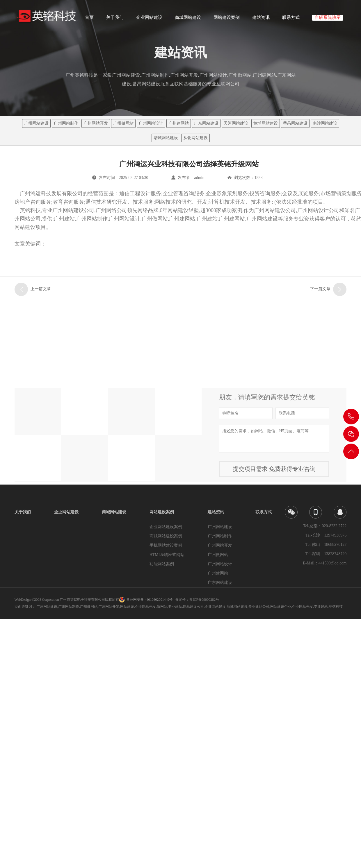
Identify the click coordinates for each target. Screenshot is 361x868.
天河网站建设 (236, 123)
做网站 (162, 607)
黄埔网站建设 (266, 123)
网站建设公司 (193, 607)
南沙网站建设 (325, 123)
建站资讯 (261, 19)
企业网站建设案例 (166, 527)
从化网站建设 (195, 138)
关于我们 (115, 19)
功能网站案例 (162, 564)
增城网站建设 (166, 138)
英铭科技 (336, 607)
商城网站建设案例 (166, 536)
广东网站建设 (206, 123)
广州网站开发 (96, 123)
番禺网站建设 (295, 123)
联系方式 (291, 19)
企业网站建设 (149, 19)
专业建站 (175, 607)
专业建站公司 (259, 607)
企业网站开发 (145, 607)
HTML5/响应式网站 (167, 555)
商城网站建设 (188, 19)
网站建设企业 (281, 607)
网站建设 (127, 607)
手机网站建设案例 (166, 545)
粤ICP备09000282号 (204, 600)
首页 (89, 19)
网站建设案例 (227, 19)
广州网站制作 (66, 123)
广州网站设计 (151, 123)
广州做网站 (123, 123)
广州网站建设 (36, 123)
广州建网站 (179, 123)
